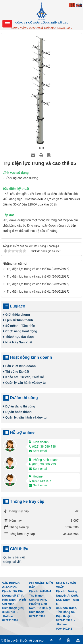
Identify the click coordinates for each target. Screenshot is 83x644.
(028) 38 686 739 (42, 464)
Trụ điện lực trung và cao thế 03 (29, 276)
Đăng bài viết (12, 562)
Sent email (38, 451)
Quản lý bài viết (14, 557)
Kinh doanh (41, 442)
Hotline (38, 476)
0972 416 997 (40, 481)
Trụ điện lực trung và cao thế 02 (29, 284)
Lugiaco (38, 640)
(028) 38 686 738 (42, 446)
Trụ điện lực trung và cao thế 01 (29, 292)
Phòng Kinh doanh (46, 460)
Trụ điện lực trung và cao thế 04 (29, 269)
